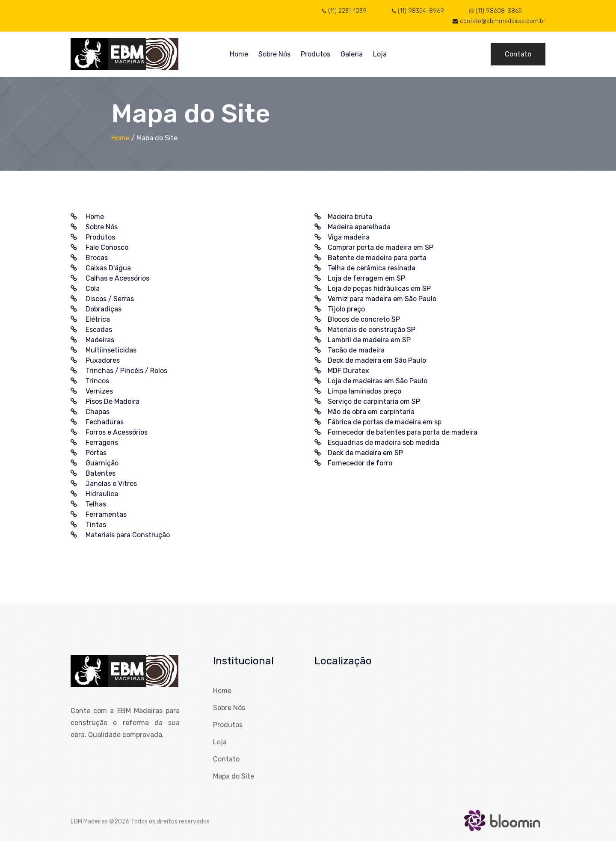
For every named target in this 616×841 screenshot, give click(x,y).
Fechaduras (105, 422)
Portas (96, 453)
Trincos (97, 381)
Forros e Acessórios (117, 432)
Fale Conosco (107, 247)
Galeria (352, 54)
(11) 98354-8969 (418, 11)
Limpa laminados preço (364, 391)
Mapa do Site (234, 776)
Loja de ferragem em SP (366, 278)
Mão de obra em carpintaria (371, 412)
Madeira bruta (350, 217)
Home (239, 54)
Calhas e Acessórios (117, 278)
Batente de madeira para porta (377, 258)
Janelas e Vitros (111, 484)
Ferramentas (106, 514)
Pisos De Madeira (113, 401)
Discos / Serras (110, 299)
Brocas (97, 258)
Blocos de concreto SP (364, 319)
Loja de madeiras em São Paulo (378, 381)
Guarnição (102, 463)
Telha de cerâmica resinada (372, 268)
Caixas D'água (108, 268)
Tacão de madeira (356, 350)
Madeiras (100, 340)
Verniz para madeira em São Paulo (382, 299)
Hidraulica (102, 494)
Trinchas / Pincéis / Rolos (126, 371)
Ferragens (102, 443)
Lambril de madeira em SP (369, 340)
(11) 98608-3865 (496, 11)
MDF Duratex (348, 371)
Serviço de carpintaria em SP (374, 401)
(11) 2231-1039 (344, 11)
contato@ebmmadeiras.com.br (499, 21)
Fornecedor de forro (360, 463)
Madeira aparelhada (359, 227)
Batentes (101, 473)
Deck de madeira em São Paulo (377, 360)
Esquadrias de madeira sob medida (384, 443)
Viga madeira (349, 237)
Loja (380, 54)
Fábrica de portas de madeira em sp (385, 422)
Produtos (315, 54)
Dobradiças (104, 309)
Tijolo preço (346, 309)
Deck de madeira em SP (365, 453)
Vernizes (99, 391)
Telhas (96, 504)
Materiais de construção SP (372, 330)
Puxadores (103, 360)
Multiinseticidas (111, 350)
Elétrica (98, 319)
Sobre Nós (274, 54)
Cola (93, 289)
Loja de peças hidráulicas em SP (379, 289)
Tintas (96, 525)
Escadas (99, 330)
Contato (518, 54)
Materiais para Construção (128, 535)
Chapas (98, 412)
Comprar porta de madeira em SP (381, 247)
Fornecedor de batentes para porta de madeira (403, 432)
